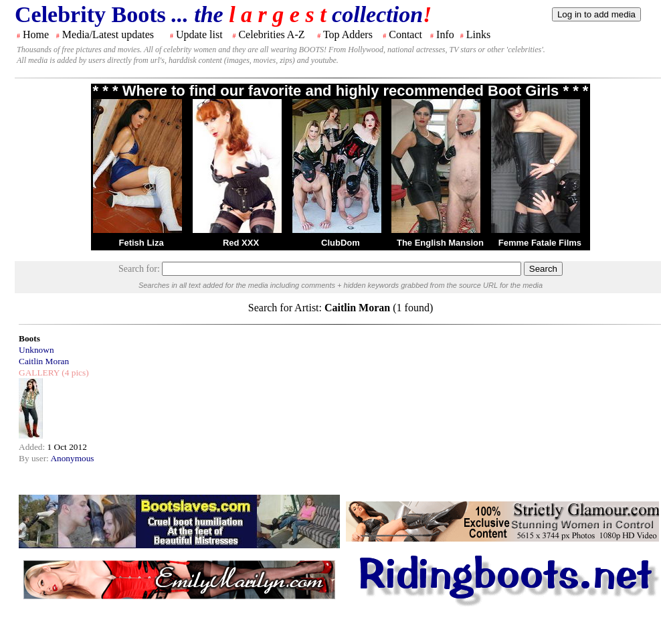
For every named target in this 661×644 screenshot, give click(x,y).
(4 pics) (74, 373)
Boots (29, 338)
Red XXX (241, 243)
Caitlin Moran (44, 361)
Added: (33, 447)
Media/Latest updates (108, 34)
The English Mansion (440, 243)
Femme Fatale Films (540, 243)
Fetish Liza (141, 243)
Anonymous (72, 458)
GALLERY (39, 373)
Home (36, 34)
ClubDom (341, 243)
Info (445, 34)
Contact (405, 34)
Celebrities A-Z (271, 34)
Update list (199, 34)
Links (478, 34)
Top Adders (348, 34)
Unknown (36, 350)
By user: (34, 458)
